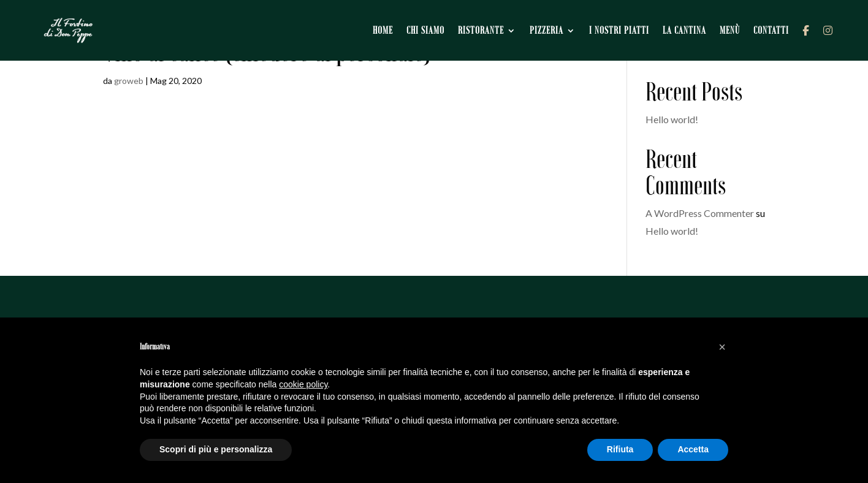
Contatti (771, 30)
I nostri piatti (619, 30)
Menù (730, 30)
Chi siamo (425, 30)
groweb (129, 81)
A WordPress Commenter (700, 213)
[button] (722, 347)
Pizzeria (546, 30)
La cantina (684, 30)
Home (383, 30)
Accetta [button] (693, 449)
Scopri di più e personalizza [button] (216, 449)
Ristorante (481, 30)
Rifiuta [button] (620, 449)
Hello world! (672, 119)
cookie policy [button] (303, 384)
